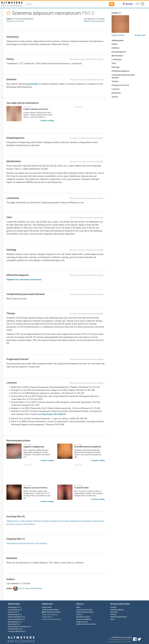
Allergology (12, 607)
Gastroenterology (14, 617)
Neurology (12, 624)
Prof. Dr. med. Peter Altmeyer (28, 589)
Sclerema (37, 521)
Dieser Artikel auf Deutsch (94, 21)
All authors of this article (15, 21)
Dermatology (13, 615)
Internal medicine (14, 619)
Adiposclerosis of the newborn (19, 521)
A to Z (18, 607)
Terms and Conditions (115, 642)
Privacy (125, 642)
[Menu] (143, 4)
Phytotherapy (13, 629)
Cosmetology (13, 610)
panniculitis (33, 84)
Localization (117, 59)
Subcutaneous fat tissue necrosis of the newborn (27, 543)
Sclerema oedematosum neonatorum (77, 521)
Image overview (118, 35)
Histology (116, 67)
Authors (115, 97)
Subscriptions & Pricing (85, 612)
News (78, 607)
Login (90, 610)
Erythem (113, 607)
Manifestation (117, 56)
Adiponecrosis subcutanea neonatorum (24, 279)
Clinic (114, 63)
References (116, 93)
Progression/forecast (120, 85)
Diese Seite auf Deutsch (51, 612)
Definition (116, 48)
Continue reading (47, 120)
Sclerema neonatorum (51, 521)
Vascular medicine (15, 631)
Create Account (82, 610)
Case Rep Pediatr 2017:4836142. (52, 414)
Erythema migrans (117, 610)
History (115, 44)
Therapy (115, 81)
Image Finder (140, 35)
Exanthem (114, 612)
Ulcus (112, 619)
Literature (116, 89)
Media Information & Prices (86, 624)
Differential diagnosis (120, 71)
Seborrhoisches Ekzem (119, 617)
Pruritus (113, 615)
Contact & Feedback (84, 619)
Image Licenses (82, 622)
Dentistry (11, 612)
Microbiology (13, 622)
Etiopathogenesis (119, 52)
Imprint (130, 642)
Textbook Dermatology (50, 610)
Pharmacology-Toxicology (17, 627)
